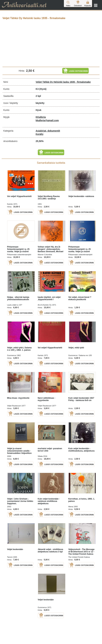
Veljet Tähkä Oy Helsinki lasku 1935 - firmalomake (63, 82)
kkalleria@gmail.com (47, 120)
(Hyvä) (43, 89)
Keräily (40, 134)
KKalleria (41, 117)
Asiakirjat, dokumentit (48, 131)
